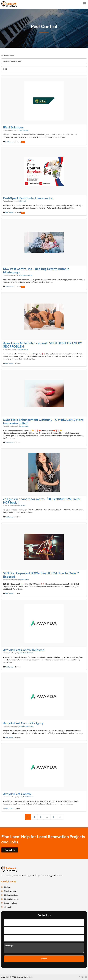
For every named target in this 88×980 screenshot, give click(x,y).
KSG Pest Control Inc (26, 275)
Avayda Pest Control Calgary (23, 723)
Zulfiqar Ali (22, 201)
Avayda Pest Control (26, 653)
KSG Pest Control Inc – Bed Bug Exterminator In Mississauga (36, 270)
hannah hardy (23, 349)
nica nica (22, 505)
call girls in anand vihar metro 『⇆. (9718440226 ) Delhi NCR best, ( (42, 501)
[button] (84, 4)
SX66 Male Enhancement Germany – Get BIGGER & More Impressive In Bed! (43, 421)
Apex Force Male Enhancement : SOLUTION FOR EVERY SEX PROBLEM (42, 345)
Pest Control (9, 142)
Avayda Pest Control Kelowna (24, 650)
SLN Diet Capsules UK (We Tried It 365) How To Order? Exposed (41, 575)
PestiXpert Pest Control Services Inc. (28, 198)
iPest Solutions (13, 127)
